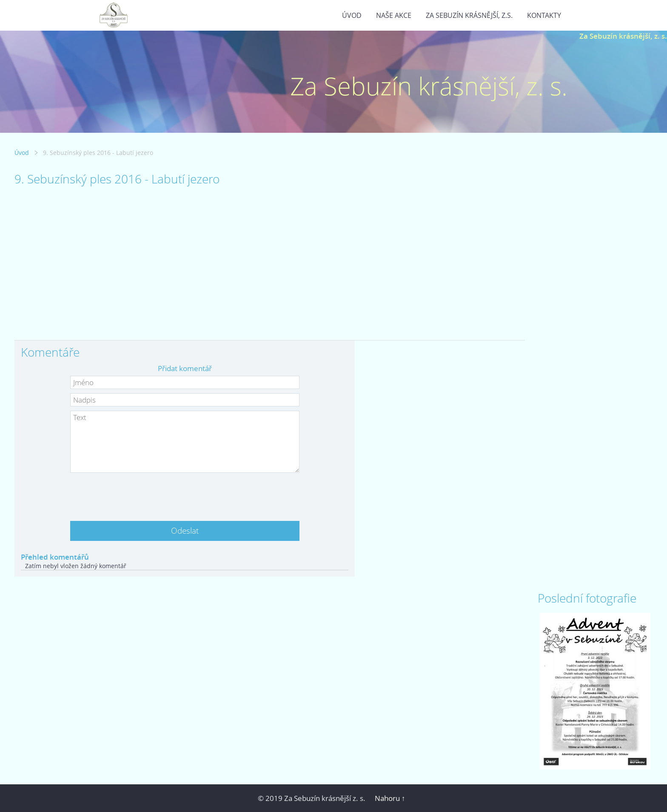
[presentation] (185, 494)
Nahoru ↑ (390, 798)
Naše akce (394, 15)
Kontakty (544, 15)
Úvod (352, 15)
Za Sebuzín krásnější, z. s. (623, 36)
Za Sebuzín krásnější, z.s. (469, 15)
